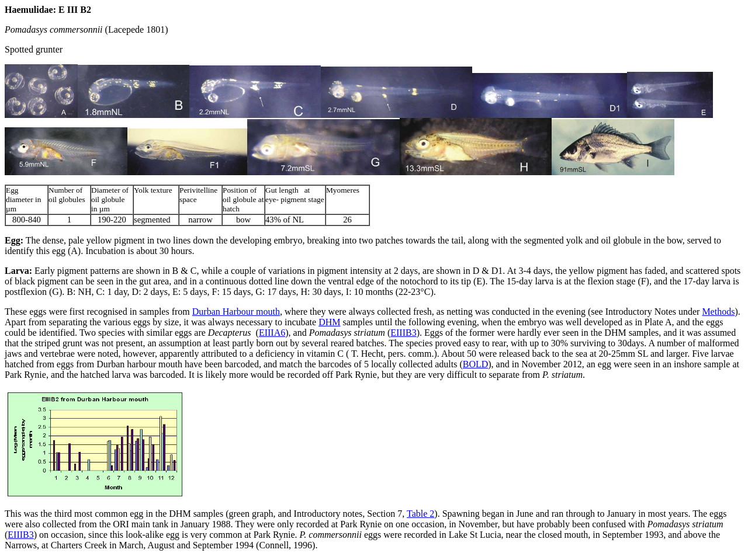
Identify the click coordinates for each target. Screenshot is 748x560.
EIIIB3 (403, 333)
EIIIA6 (272, 333)
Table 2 (420, 514)
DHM (329, 322)
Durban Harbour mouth (236, 312)
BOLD (476, 364)
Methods (718, 312)
